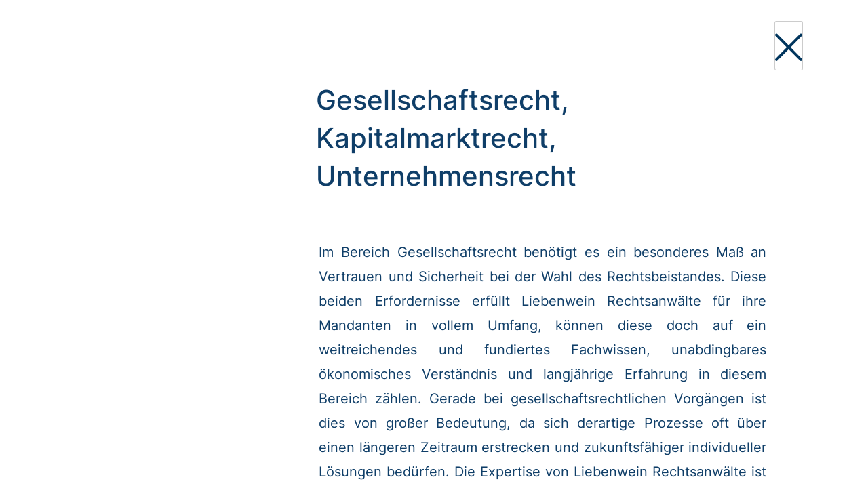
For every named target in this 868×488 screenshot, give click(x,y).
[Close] (789, 46)
